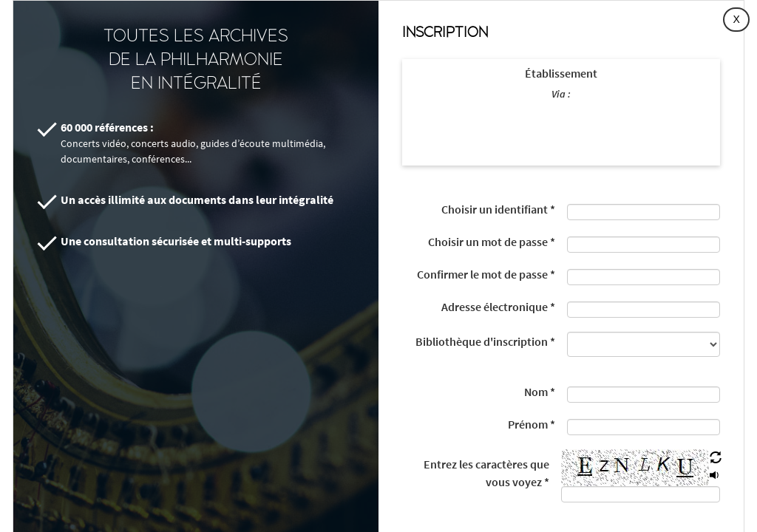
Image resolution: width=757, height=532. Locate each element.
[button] (716, 458)
